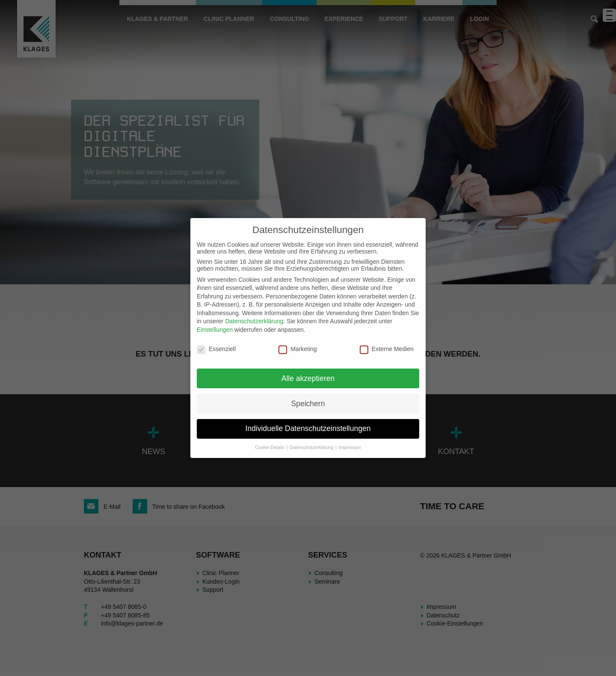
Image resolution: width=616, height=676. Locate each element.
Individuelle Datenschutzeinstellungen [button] (308, 428)
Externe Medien (387, 349)
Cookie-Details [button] (270, 447)
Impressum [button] (350, 447)
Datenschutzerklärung (254, 321)
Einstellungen (215, 330)
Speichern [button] (308, 404)
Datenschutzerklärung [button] (312, 447)
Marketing (298, 349)
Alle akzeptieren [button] (308, 378)
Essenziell (216, 349)
